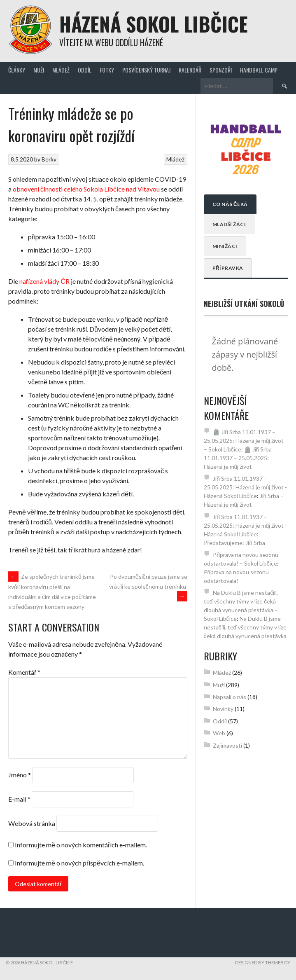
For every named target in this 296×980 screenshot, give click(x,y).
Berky (49, 159)
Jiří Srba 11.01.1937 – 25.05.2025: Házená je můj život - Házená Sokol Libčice (246, 487)
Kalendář (190, 70)
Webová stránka (32, 823)
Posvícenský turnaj (146, 70)
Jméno (20, 775)
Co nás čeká (230, 204)
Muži (39, 70)
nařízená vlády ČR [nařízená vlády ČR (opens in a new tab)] (44, 281)
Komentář (24, 672)
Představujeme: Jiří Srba (234, 543)
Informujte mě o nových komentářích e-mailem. (81, 845)
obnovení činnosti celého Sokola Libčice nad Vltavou (86, 189)
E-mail (19, 799)
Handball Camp (259, 70)
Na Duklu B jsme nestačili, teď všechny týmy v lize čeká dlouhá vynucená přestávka (245, 627)
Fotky (107, 70)
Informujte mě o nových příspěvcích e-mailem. (79, 863)
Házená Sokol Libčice (154, 24)
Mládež (61, 70)
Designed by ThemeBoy (263, 962)
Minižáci (225, 246)
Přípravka (228, 268)
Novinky (223, 709)
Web (219, 733)
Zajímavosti (227, 745)
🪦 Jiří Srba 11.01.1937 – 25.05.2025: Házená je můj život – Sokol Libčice (244, 441)
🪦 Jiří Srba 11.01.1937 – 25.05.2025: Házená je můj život (238, 458)
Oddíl (85, 70)
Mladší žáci (229, 224)
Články (17, 70)
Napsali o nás (230, 697)
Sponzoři (221, 70)
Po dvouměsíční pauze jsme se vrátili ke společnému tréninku (148, 586)
